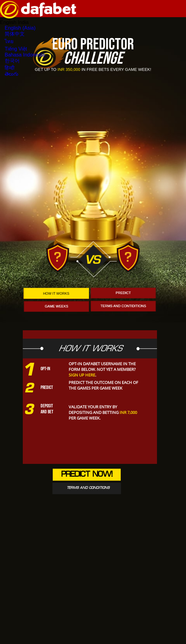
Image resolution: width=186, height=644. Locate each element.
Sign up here (82, 375)
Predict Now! (87, 475)
